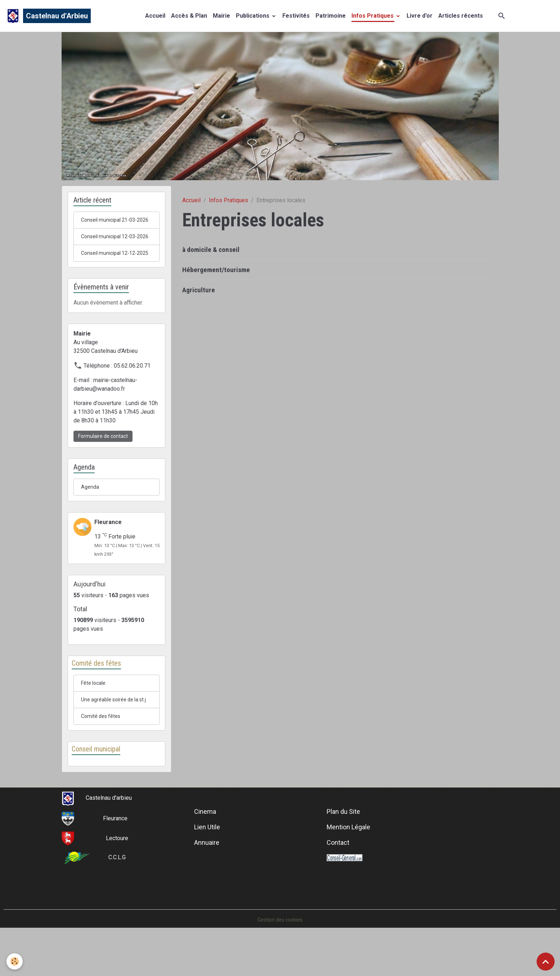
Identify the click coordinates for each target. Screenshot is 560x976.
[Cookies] (15, 961)
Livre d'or (420, 17)
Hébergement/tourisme (216, 273)
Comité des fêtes (103, 762)
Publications (253, 17)
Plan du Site (343, 858)
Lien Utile (207, 874)
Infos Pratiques (373, 17)
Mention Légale (348, 874)
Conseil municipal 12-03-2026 (113, 254)
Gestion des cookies (280, 966)
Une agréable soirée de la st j (117, 740)
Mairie (221, 17)
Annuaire (207, 889)
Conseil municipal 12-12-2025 (113, 280)
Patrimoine (331, 17)
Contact (338, 889)
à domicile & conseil (211, 252)
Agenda (91, 520)
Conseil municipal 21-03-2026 (113, 228)
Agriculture (199, 293)
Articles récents (461, 17)
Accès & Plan (189, 17)
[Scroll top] (546, 962)
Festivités (296, 17)
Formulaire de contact (103, 468)
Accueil (155, 17)
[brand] (48, 17)
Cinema (205, 858)
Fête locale (95, 718)
